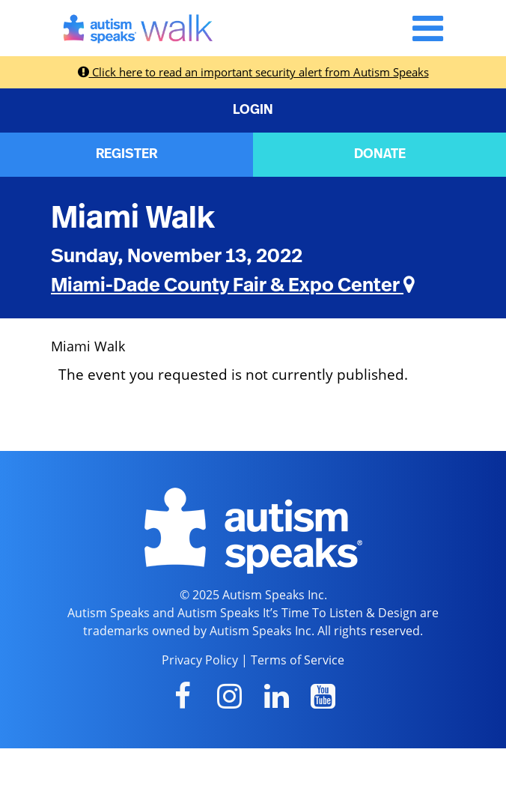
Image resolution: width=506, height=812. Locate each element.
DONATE (380, 154)
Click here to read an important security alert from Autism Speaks (253, 72)
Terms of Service (298, 660)
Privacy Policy (200, 660)
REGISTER (127, 154)
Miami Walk (133, 218)
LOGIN (253, 110)
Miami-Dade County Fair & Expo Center (233, 285)
